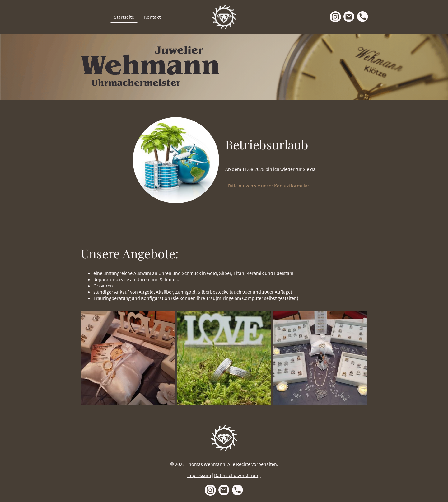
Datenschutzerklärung (237, 475)
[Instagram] (335, 17)
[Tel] (363, 17)
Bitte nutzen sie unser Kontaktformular (269, 186)
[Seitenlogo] (224, 17)
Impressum (199, 475)
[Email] (349, 17)
